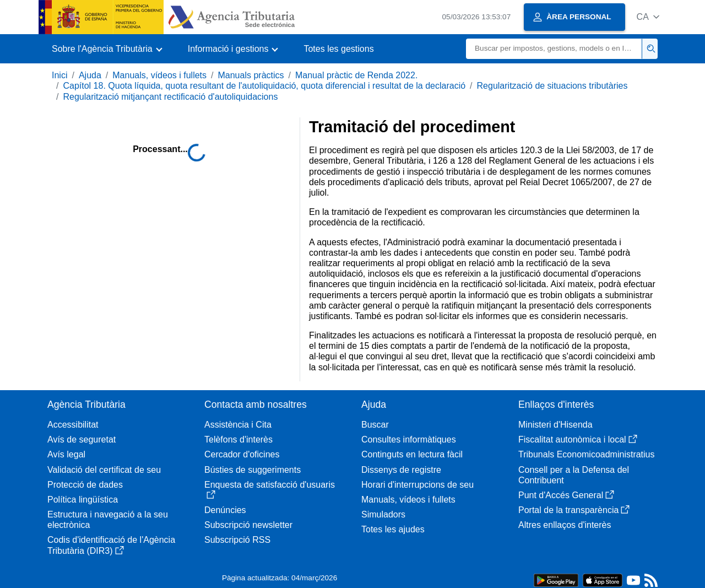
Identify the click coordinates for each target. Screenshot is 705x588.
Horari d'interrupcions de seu (417, 485)
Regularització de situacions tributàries (552, 86)
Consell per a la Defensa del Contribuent (574, 475)
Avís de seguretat (82, 439)
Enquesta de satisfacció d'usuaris (270, 490)
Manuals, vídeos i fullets (159, 75)
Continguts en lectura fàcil (412, 454)
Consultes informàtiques (409, 439)
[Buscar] (554, 49)
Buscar (375, 425)
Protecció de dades (85, 485)
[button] (648, 17)
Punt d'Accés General (566, 495)
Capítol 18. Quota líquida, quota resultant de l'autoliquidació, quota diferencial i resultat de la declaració (264, 86)
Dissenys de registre (401, 470)
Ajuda (90, 75)
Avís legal (66, 454)
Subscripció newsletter (248, 525)
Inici (59, 75)
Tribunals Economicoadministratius (587, 454)
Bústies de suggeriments (253, 470)
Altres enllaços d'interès (565, 525)
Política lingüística (83, 500)
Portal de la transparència (574, 510)
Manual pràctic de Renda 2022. (356, 75)
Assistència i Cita (238, 425)
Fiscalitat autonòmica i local (578, 439)
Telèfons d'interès (238, 439)
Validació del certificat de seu (104, 470)
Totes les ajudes (393, 529)
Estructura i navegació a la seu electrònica (108, 520)
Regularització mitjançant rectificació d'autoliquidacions (170, 97)
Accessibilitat (73, 425)
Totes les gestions (338, 49)
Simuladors (383, 514)
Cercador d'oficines (242, 454)
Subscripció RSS (237, 540)
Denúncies (225, 510)
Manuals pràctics (251, 75)
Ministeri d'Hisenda (555, 425)
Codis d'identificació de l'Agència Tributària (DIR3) (111, 545)
